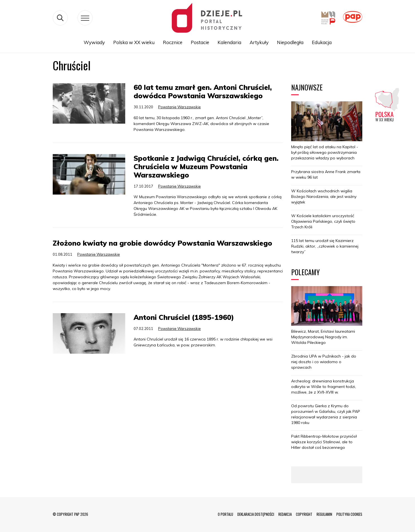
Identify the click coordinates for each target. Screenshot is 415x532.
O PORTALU (225, 514)
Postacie (200, 42)
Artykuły (259, 42)
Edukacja (322, 42)
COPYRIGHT (304, 514)
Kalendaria (229, 42)
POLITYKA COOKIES (349, 514)
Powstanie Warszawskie (179, 107)
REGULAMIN (324, 514)
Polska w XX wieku (134, 42)
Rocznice (173, 42)
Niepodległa (290, 42)
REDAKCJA (285, 514)
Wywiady (94, 42)
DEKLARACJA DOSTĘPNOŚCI (256, 514)
